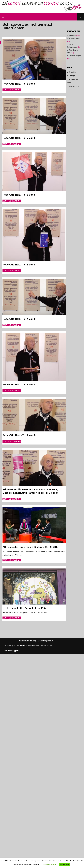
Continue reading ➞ (12, 90)
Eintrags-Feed (74, 76)
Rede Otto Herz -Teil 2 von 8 (19, 435)
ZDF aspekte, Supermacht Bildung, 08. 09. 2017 (31, 547)
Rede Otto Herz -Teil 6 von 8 (19, 195)
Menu (4, 16)
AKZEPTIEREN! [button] (64, 865)
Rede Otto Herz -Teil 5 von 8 (19, 265)
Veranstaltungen (75, 56)
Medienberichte (75, 39)
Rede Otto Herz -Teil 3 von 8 (19, 385)
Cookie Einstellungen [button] (49, 865)
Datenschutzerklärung (27, 641)
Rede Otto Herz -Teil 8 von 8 (19, 84)
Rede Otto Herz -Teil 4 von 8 (19, 319)
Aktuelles (72, 36)
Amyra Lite (45, 646)
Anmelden (73, 72)
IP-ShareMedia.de (21, 646)
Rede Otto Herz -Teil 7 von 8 (19, 138)
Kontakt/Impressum (45, 641)
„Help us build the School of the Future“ (26, 608)
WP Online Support (11, 651)
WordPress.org (75, 86)
